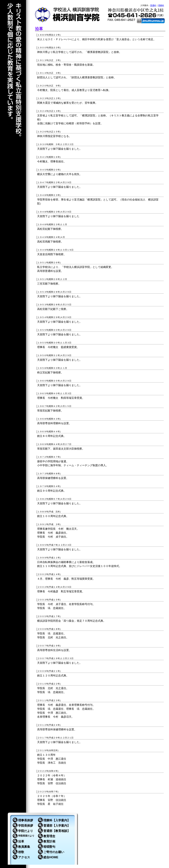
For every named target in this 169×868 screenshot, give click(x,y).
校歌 (21, 852)
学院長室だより (26, 836)
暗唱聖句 (49, 847)
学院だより (26, 831)
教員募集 (24, 847)
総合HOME (51, 857)
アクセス (24, 857)
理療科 (161, 5)
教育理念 (49, 836)
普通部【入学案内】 (57, 826)
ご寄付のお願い (54, 852)
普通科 (153, 5)
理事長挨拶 (26, 820)
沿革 (21, 841)
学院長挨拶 (26, 826)
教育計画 (49, 841)
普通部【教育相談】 (57, 831)
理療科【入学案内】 (57, 820)
